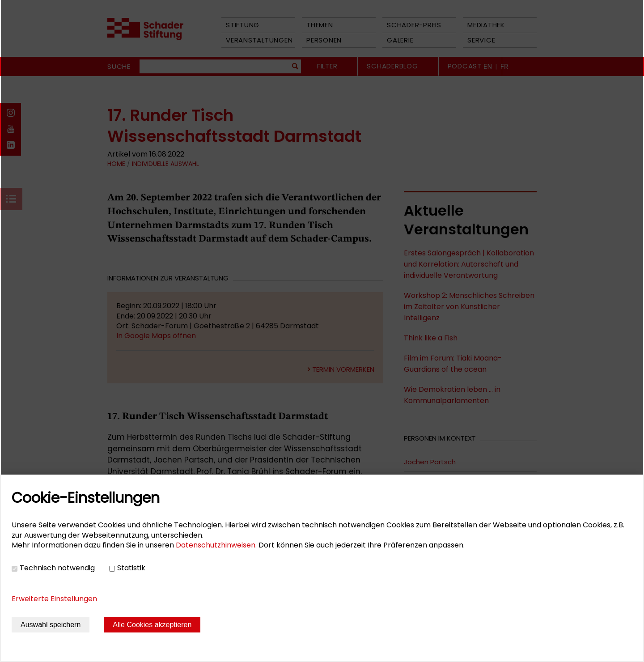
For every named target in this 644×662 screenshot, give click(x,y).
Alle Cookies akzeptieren (152, 625)
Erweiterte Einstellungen (54, 599)
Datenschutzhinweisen (216, 545)
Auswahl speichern (51, 625)
